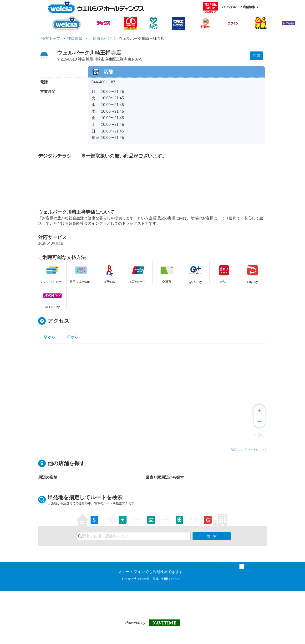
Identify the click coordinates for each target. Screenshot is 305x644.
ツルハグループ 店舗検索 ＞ (231, 7)
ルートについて (257, 449)
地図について (239, 449)
